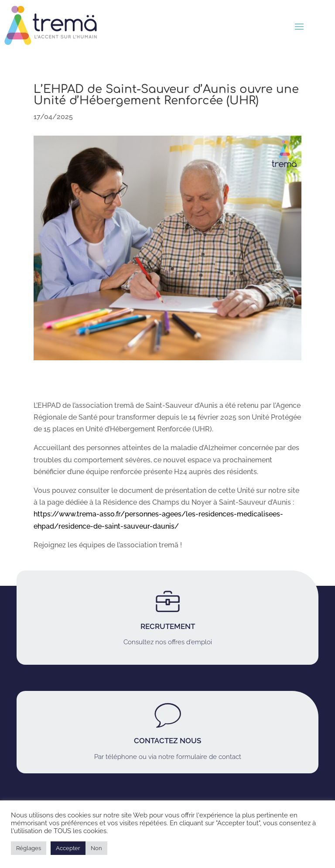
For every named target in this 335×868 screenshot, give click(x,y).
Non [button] (96, 848)
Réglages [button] (29, 848)
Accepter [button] (68, 848)
